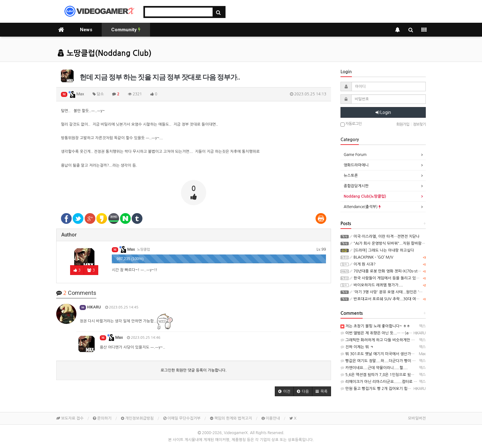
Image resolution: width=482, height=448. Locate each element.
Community (126, 30)
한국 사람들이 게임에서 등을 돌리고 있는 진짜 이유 (393, 278)
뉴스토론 (351, 176)
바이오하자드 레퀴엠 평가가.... (376, 285)
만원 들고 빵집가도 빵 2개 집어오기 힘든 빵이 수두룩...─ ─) (392, 389)
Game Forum (355, 155)
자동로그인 (351, 124)
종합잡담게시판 (356, 186)
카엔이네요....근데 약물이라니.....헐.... (374, 368)
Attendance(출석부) (362, 207)
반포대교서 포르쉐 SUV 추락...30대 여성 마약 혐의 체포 (397, 299)
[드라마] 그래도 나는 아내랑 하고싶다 (382, 250)
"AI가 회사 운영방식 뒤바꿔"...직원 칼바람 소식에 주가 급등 (400, 243)
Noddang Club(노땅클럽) (365, 196)
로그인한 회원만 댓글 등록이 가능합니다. (194, 370)
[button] (284, 391)
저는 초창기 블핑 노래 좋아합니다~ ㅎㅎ (375, 326)
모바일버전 (417, 418)
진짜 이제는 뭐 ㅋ (357, 347)
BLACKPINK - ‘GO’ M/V (371, 257)
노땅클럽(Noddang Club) (105, 53)
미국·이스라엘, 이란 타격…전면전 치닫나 (384, 236)
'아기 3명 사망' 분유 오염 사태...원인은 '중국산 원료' (394, 292)
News (86, 30)
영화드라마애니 (356, 165)
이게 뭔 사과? (362, 264)
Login (383, 112)
